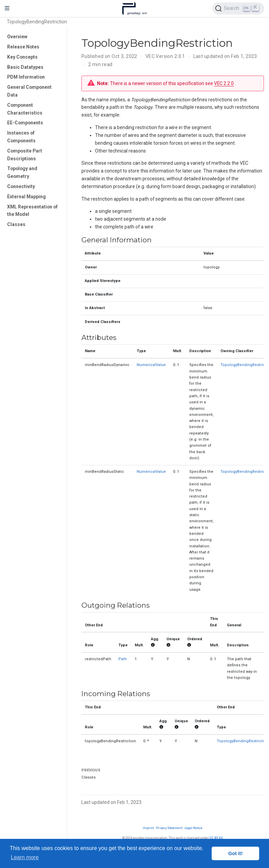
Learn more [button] (25, 857)
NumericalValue (151, 365)
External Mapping (26, 197)
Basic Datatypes (25, 67)
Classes (16, 224)
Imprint (148, 828)
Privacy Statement (169, 828)
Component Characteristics (25, 109)
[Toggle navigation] (7, 8)
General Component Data (29, 91)
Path (123, 659)
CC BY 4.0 (216, 838)
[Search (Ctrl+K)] (238, 8)
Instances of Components (21, 137)
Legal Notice (194, 828)
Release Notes (23, 47)
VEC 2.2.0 (224, 83)
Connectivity (21, 186)
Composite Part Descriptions (25, 155)
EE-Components (25, 123)
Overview (17, 37)
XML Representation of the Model (32, 211)
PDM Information (26, 77)
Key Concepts (22, 57)
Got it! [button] (235, 853)
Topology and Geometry (22, 172)
